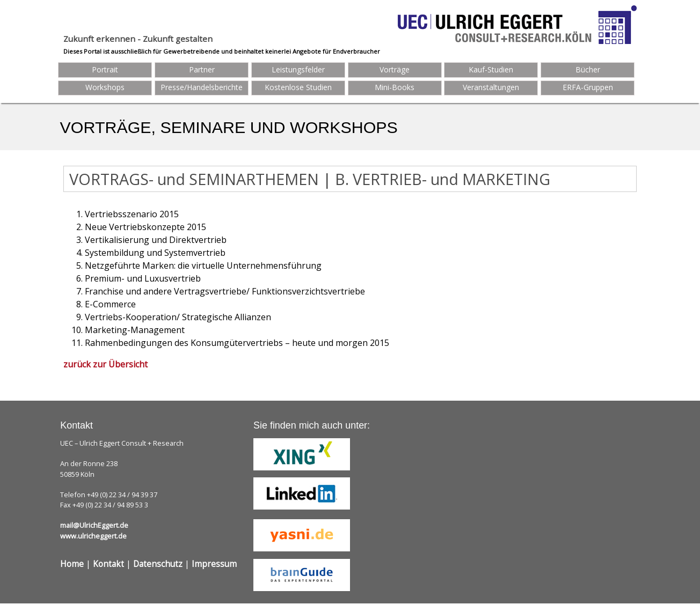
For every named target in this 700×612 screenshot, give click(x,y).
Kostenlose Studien (298, 87)
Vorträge (395, 69)
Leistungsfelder (298, 69)
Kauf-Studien (491, 69)
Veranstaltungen (491, 87)
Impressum (214, 564)
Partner (202, 69)
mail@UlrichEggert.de (94, 525)
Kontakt (108, 564)
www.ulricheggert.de (93, 536)
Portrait (105, 69)
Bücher (588, 69)
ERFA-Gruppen (588, 87)
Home (72, 564)
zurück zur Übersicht (105, 364)
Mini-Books (395, 87)
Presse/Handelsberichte (202, 87)
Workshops (105, 87)
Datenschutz (158, 564)
